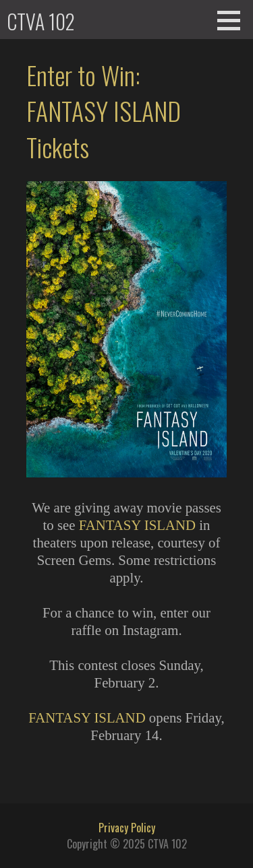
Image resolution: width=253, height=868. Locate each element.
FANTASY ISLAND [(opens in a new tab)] (137, 525)
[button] (233, 20)
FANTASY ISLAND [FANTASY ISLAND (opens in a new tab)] (87, 717)
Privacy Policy (127, 828)
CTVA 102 (41, 21)
